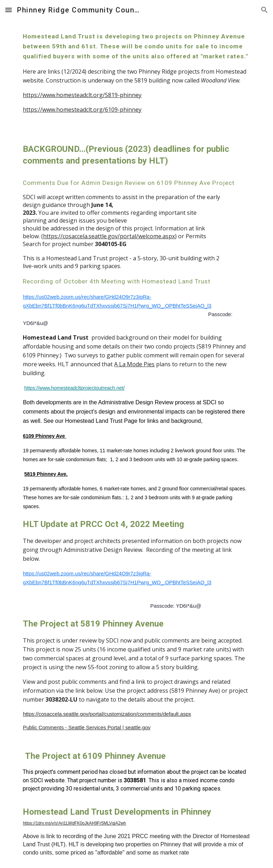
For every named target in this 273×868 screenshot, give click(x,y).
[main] (136, 76)
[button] (9, 10)
